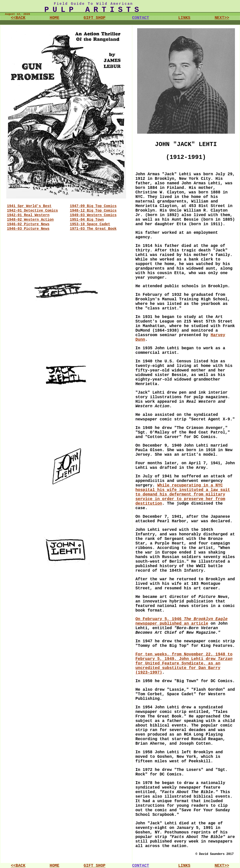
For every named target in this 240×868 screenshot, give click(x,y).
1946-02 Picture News (28, 224)
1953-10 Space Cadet (90, 224)
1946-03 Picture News (28, 229)
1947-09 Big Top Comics (93, 206)
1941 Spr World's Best (29, 206)
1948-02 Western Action (30, 220)
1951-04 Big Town (87, 220)
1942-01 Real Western (28, 215)
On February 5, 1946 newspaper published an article (182, 621)
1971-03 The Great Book (93, 229)
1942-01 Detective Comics (33, 211)
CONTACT (141, 18)
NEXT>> (222, 18)
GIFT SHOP (94, 18)
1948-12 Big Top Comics (93, 211)
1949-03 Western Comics (93, 215)
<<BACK (18, 18)
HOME (55, 18)
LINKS (184, 18)
